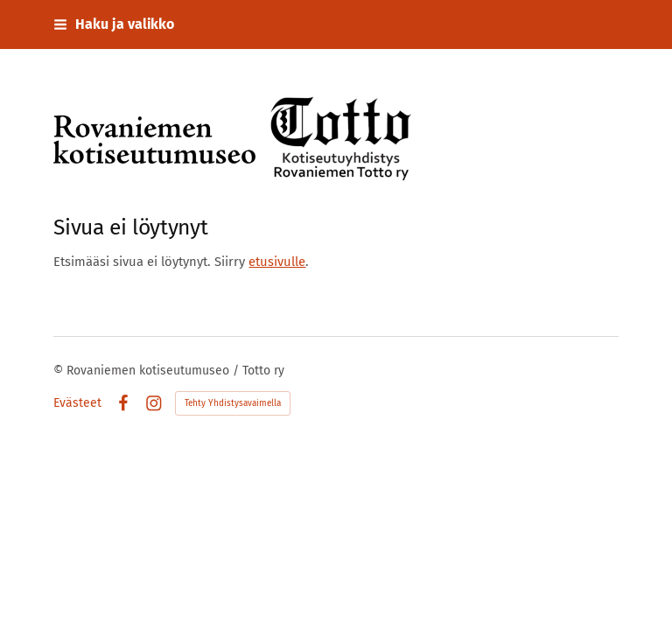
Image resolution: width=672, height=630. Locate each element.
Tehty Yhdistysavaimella (233, 403)
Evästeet (77, 403)
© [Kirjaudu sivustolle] (60, 371)
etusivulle (277, 262)
